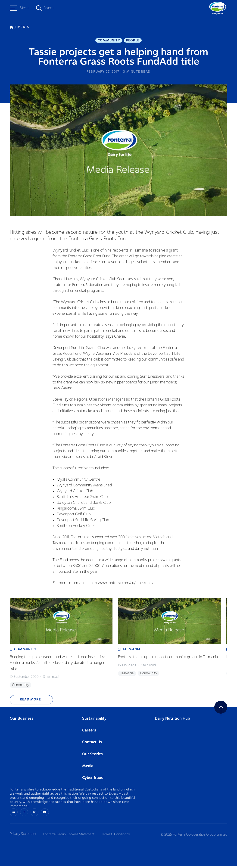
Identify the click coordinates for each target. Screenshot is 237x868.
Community (109, 41)
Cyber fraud (93, 780)
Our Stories (92, 756)
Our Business (22, 721)
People (133, 41)
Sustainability (94, 721)
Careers (89, 733)
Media (88, 768)
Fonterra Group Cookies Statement (70, 836)
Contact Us (92, 745)
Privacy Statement (23, 836)
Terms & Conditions (118, 836)
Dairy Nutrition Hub (172, 721)
